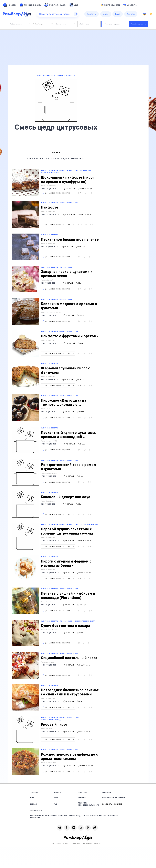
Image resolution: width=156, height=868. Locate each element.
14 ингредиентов (51, 315)
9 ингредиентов (50, 380)
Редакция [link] (83, 792)
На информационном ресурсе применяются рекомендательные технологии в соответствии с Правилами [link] (74, 817)
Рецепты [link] (34, 792)
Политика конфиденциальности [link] (88, 804)
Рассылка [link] (107, 792)
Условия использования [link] (114, 798)
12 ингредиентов (51, 189)
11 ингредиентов (51, 343)
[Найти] (76, 14)
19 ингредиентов (51, 444)
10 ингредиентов (51, 732)
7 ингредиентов (50, 412)
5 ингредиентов (50, 504)
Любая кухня (66, 24)
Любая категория (20, 24)
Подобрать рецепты (138, 24)
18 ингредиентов (51, 573)
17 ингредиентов (51, 476)
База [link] (56, 798)
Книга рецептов (110, 5)
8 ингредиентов (50, 247)
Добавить (130, 5)
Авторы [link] (57, 792)
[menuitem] (10, 5)
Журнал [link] (33, 804)
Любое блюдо (43, 24)
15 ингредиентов (51, 215)
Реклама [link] (82, 798)
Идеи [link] (32, 798)
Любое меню (89, 24)
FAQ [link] (55, 804)
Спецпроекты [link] (36, 810)
